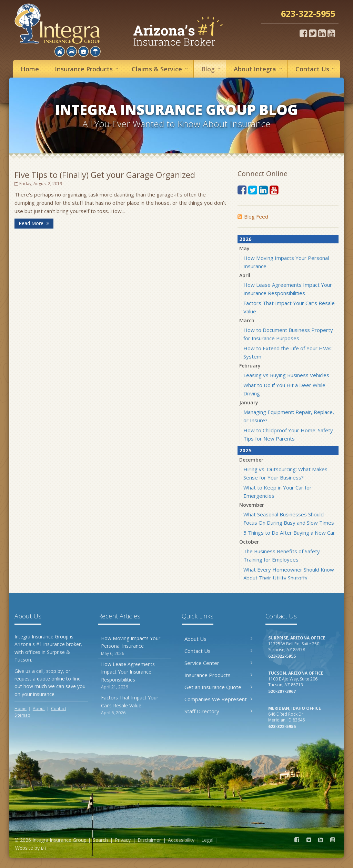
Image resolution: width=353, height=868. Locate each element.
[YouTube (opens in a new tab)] (331, 33)
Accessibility (181, 840)
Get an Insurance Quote (218, 687)
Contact (316, 69)
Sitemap (22, 715)
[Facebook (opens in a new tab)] (303, 33)
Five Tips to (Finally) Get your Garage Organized (105, 175)
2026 (245, 239)
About (259, 69)
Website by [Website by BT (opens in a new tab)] (31, 848)
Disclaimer (149, 840)
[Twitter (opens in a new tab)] (313, 33)
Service (161, 69)
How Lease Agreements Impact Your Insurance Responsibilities (135, 675)
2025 (245, 450)
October (249, 542)
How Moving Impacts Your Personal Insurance (135, 646)
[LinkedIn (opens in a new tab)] (322, 33)
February (250, 366)
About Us (218, 639)
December (251, 460)
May (244, 248)
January (249, 402)
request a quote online (40, 679)
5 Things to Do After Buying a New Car (289, 533)
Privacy (123, 840)
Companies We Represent (218, 699)
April (245, 275)
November (252, 505)
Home (30, 69)
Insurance (88, 69)
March (247, 320)
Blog (212, 69)
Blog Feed (253, 216)
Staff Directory (218, 711)
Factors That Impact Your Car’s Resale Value (135, 705)
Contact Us (218, 651)
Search (100, 840)
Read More (34, 223)
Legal (207, 840)
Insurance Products (218, 675)
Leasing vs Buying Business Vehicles (286, 375)
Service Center (218, 663)
